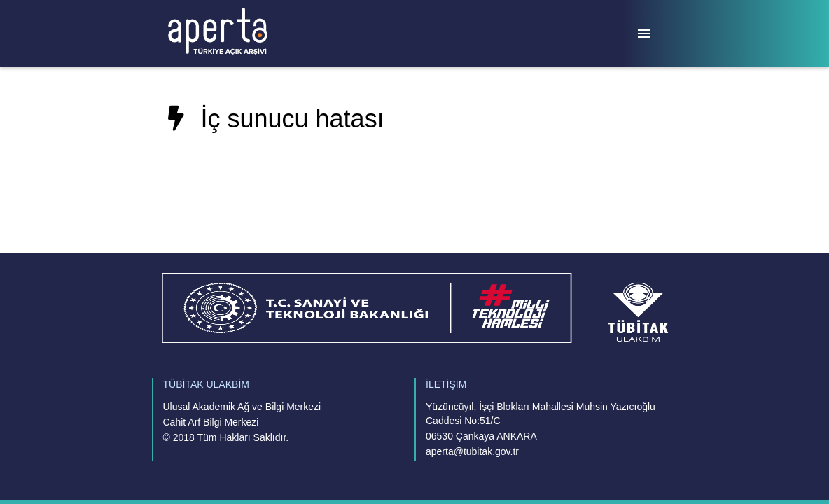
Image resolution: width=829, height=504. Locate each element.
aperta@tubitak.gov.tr (472, 451)
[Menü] (644, 34)
